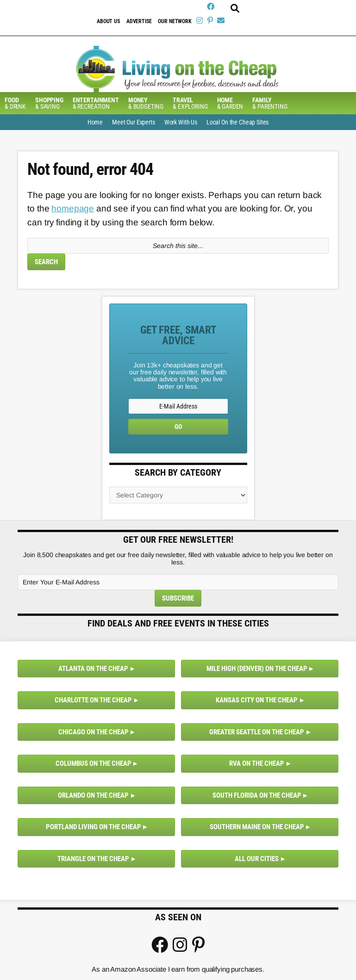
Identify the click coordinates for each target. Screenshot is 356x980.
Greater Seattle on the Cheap (257, 732)
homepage (73, 208)
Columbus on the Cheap (94, 763)
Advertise (139, 21)
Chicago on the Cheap (94, 732)
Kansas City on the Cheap (257, 700)
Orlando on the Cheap (93, 795)
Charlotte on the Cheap (93, 700)
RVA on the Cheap (257, 763)
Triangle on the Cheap (93, 859)
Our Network (175, 21)
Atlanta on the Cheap (93, 669)
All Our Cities (257, 859)
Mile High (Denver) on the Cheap (257, 669)
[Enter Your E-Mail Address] (178, 582)
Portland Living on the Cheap (94, 827)
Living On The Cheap (178, 69)
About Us (108, 21)
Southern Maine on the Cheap (257, 827)
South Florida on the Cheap (257, 795)
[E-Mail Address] (178, 406)
